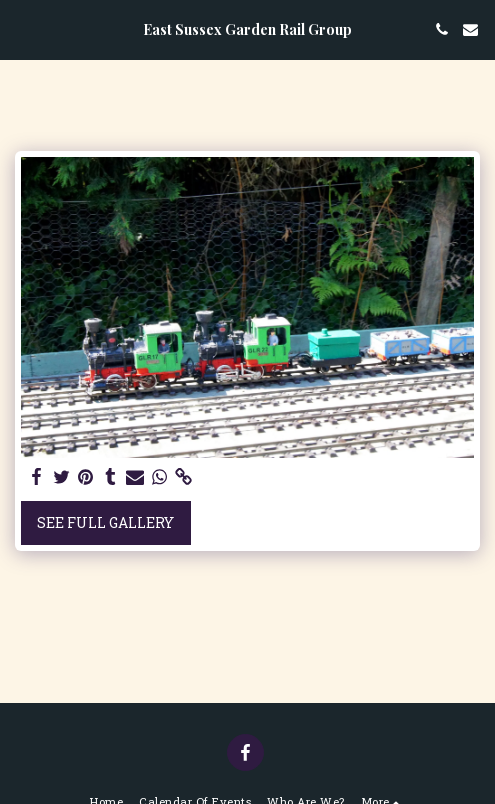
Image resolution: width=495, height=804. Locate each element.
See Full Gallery (105, 522)
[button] (22, 29)
